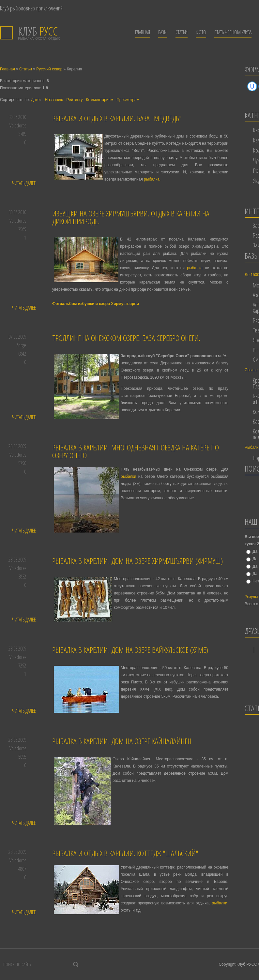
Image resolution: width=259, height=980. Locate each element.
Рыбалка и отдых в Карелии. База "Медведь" (117, 118)
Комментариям (100, 100)
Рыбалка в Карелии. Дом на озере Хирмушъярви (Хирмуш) (137, 561)
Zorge (21, 345)
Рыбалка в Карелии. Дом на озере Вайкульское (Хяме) (130, 650)
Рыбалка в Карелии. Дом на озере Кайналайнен (122, 741)
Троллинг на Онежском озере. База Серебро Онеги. (126, 338)
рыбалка (152, 179)
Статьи (26, 69)
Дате (35, 100)
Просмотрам (128, 100)
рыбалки (129, 476)
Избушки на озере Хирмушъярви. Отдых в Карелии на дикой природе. (131, 217)
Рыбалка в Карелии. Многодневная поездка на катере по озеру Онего (136, 451)
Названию (54, 100)
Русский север (49, 69)
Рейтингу (74, 100)
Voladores (18, 125)
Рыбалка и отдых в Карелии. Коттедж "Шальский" (125, 853)
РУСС (38, 31)
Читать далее (24, 183)
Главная (8, 69)
